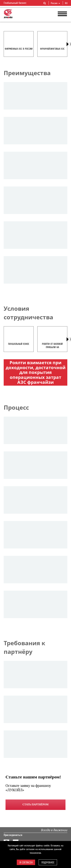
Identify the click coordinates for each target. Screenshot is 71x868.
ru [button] (67, 3)
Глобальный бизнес (17, 3)
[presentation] (69, 44)
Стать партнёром (35, 805)
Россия (55, 3)
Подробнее (48, 863)
